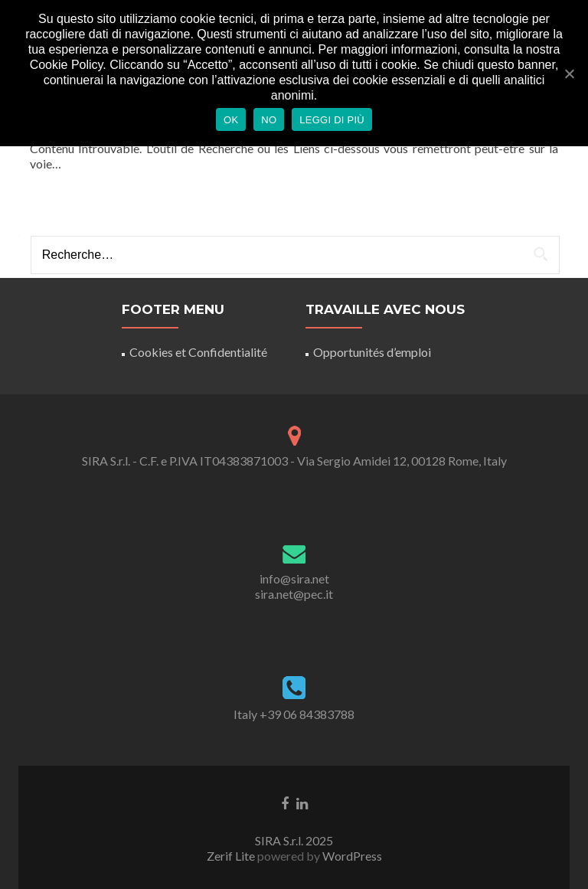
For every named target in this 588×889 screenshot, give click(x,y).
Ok (231, 120)
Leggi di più (332, 120)
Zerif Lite (232, 856)
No (269, 120)
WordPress (351, 856)
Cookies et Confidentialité (198, 352)
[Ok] (569, 74)
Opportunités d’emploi (372, 352)
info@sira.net (294, 579)
